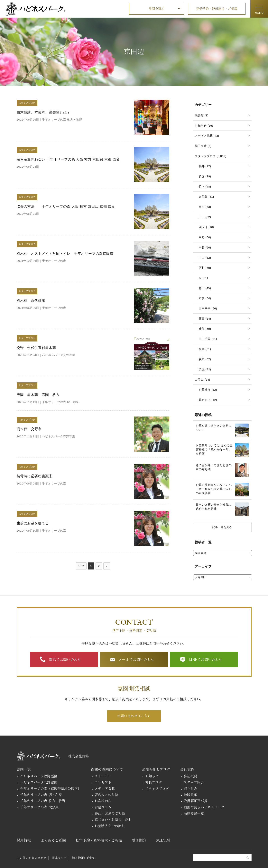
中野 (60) (205, 237)
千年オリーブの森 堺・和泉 (41, 795)
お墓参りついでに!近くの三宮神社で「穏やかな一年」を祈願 (214, 449)
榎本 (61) (205, 349)
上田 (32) (205, 217)
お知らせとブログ (156, 769)
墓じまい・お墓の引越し (113, 820)
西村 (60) (205, 268)
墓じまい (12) (208, 400)
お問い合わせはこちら (134, 716)
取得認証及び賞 (195, 801)
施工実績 (163, 840)
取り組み (190, 789)
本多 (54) (205, 298)
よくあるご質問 (53, 840)
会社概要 (190, 776)
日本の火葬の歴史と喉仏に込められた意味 (214, 507)
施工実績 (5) (203, 146)
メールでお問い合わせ (136, 660)
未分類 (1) (202, 115)
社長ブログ (154, 782)
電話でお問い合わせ (65, 660)
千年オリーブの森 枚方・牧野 (43, 801)
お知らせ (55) (204, 126)
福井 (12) (205, 166)
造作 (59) (205, 329)
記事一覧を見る (222, 527)
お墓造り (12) (208, 390)
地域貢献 (190, 795)
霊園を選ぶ (157, 9)
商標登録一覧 (194, 813)
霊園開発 (139, 840)
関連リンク (59, 858)
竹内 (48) (205, 186)
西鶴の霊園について (107, 769)
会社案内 (187, 769)
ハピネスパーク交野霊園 (39, 782)
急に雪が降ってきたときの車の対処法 (214, 467)
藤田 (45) (205, 288)
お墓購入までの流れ (110, 826)
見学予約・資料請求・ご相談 (217, 9)
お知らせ (152, 776)
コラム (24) (202, 379)
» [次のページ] (107, 566)
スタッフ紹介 (194, 782)
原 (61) (203, 278)
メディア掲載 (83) (207, 136)
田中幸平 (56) (208, 308)
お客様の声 (103, 801)
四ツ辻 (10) (206, 227)
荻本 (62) (205, 359)
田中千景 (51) (208, 339)
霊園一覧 (24, 769)
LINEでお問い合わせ (206, 660)
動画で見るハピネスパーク (204, 807)
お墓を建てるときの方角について (214, 428)
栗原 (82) (205, 369)
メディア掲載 (105, 789)
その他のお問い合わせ (32, 858)
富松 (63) (205, 207)
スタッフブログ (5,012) (211, 156)
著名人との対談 (106, 795)
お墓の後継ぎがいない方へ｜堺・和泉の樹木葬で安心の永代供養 (214, 489)
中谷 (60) (205, 247)
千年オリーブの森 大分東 (39, 807)
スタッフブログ (157, 789)
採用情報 (24, 840)
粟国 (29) (205, 176)
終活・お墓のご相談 (110, 813)
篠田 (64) (205, 319)
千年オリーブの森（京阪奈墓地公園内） (51, 789)
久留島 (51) (206, 197)
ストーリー (103, 776)
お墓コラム (103, 807)
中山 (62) (205, 258)
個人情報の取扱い (84, 858)
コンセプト (103, 782)
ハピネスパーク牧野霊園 (39, 776)
